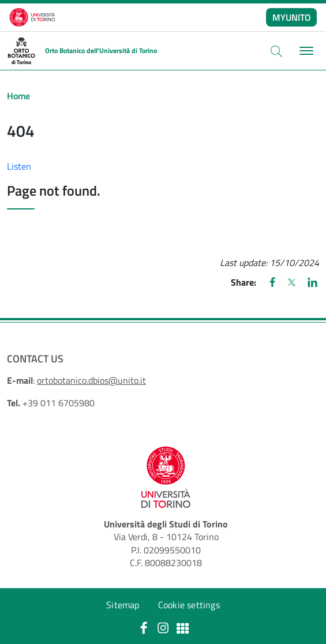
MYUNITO (292, 17)
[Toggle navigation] (305, 51)
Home (18, 96)
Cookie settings (189, 605)
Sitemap (123, 605)
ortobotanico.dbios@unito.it (91, 380)
